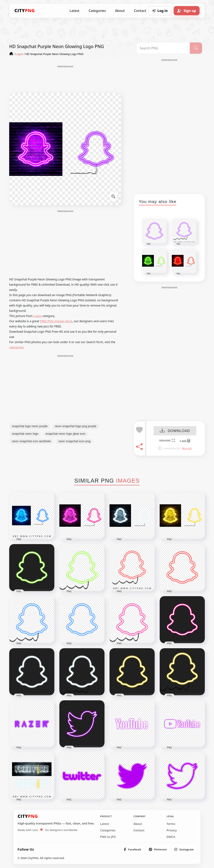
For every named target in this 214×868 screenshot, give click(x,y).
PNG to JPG (108, 837)
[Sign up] (187, 11)
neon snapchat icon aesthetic (32, 441)
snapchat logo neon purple (30, 426)
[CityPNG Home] (25, 11)
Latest (75, 11)
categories (16, 347)
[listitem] (133, 849)
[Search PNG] (163, 48)
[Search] (196, 48)
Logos (38, 316)
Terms (171, 824)
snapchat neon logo (25, 434)
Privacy (172, 830)
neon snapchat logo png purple (76, 426)
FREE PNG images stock (56, 321)
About (120, 11)
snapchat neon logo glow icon (66, 434)
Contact (139, 830)
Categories (97, 11)
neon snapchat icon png (74, 441)
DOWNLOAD (175, 431)
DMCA (171, 837)
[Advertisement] (65, 79)
